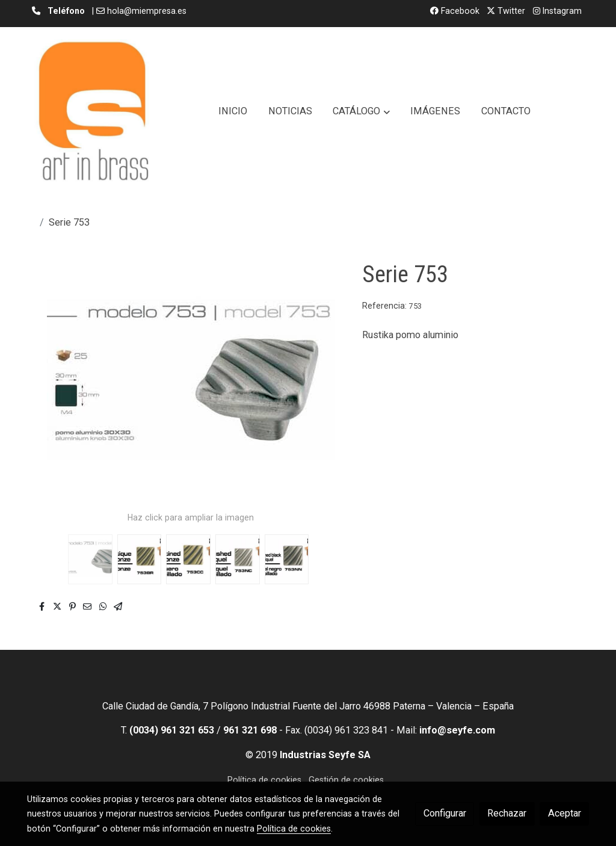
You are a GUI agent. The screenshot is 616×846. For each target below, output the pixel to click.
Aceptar (565, 813)
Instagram (557, 11)
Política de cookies (264, 780)
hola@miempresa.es (147, 11)
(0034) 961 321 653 (172, 730)
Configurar (445, 813)
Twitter (506, 11)
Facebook (455, 11)
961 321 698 (250, 730)
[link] (93, 111)
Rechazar (507, 813)
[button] (362, 111)
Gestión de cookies (346, 780)
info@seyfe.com (457, 730)
